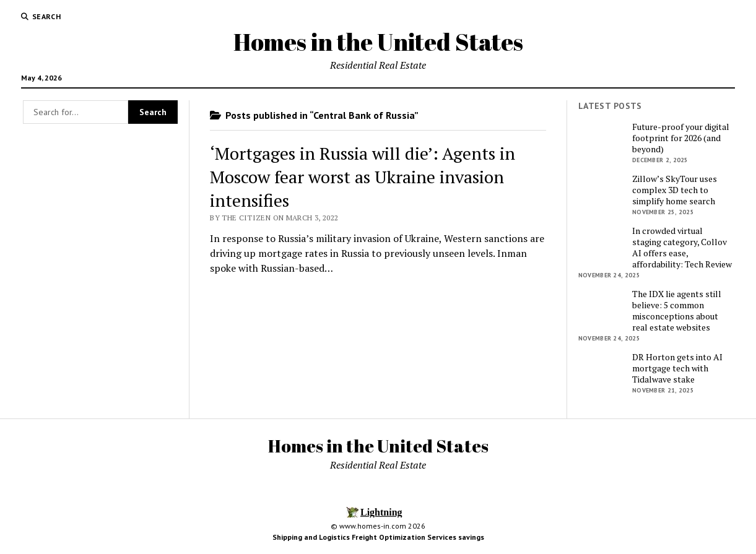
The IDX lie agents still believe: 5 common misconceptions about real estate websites (677, 311)
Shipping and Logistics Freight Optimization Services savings (378, 537)
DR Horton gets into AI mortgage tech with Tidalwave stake (677, 368)
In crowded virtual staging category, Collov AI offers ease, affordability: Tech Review (682, 248)
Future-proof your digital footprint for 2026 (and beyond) (681, 138)
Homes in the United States (378, 42)
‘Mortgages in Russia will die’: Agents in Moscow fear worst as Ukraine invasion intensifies (363, 177)
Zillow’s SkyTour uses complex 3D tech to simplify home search (675, 190)
